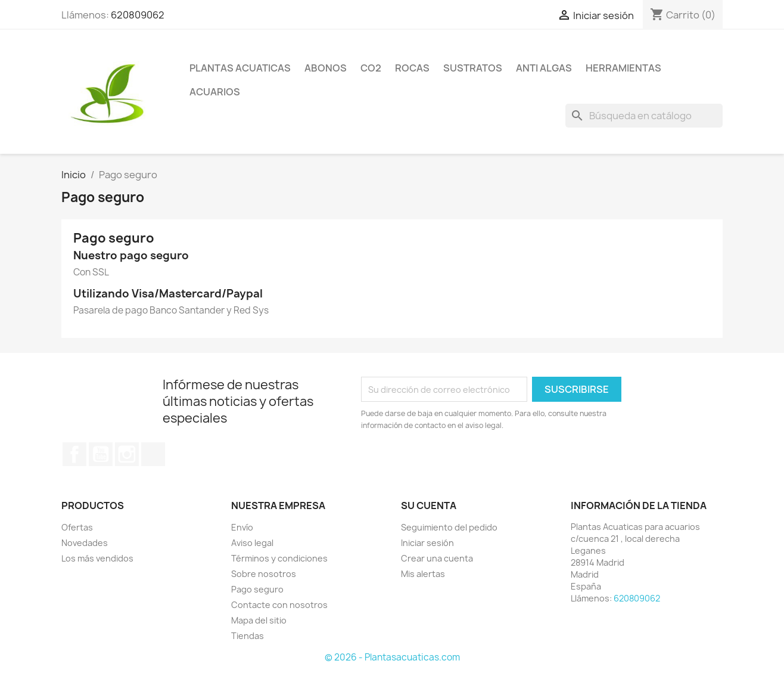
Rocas (412, 68)
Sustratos (473, 68)
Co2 (371, 68)
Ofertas (77, 527)
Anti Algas (544, 68)
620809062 (138, 15)
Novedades (85, 543)
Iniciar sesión (427, 543)
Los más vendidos (97, 558)
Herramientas (623, 68)
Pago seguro (257, 589)
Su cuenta (429, 505)
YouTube (101, 454)
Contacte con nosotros (279, 605)
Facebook (74, 454)
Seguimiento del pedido (449, 527)
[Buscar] (644, 116)
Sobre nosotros (264, 574)
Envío (242, 527)
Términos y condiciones (279, 558)
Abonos (326, 68)
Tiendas (248, 636)
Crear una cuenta (437, 558)
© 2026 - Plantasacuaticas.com (392, 657)
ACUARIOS (215, 92)
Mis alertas (423, 574)
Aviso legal (252, 543)
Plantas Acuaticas (240, 68)
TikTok (153, 454)
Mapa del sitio (259, 620)
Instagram (127, 454)
